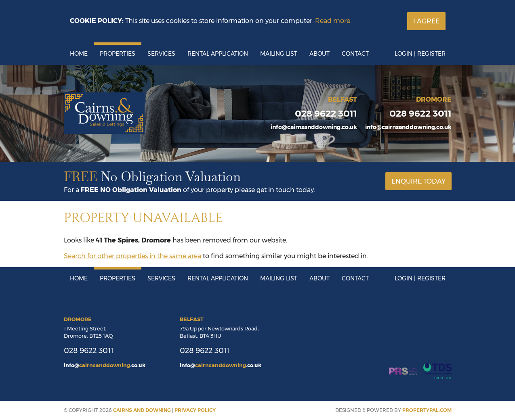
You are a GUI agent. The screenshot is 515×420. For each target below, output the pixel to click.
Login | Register (420, 54)
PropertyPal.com (427, 410)
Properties (118, 54)
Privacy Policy (195, 410)
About (320, 54)
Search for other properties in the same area (132, 256)
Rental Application (218, 54)
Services (161, 54)
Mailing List (279, 54)
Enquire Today (418, 181)
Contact (355, 54)
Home (79, 54)
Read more (333, 21)
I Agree (426, 21)
